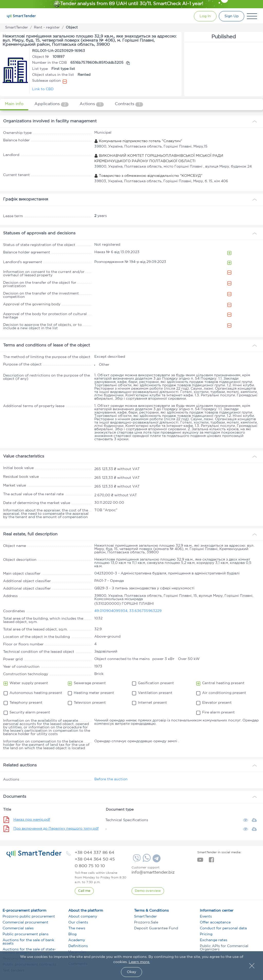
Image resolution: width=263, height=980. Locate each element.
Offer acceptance (215, 922)
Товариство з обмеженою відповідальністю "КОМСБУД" (148, 176)
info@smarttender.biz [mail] (153, 872)
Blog (72, 934)
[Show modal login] (204, 16)
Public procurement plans (26, 934)
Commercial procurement (25, 922)
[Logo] (21, 16)
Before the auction (111, 779)
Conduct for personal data (223, 928)
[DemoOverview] (148, 891)
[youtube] (200, 861)
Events (206, 917)
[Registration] (231, 16)
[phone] (95, 853)
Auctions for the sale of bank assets (28, 942)
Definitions (78, 946)
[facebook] (211, 861)
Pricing (206, 934)
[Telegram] (156, 860)
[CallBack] (84, 891)
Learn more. (139, 962)
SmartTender (145, 917)
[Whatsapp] (146, 861)
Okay (131, 972)
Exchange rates (214, 940)
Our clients (78, 922)
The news (77, 928)
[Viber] (136, 860)
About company (83, 917)
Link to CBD (43, 89)
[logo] (34, 854)
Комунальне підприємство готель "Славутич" (138, 141)
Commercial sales (18, 928)
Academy (77, 940)
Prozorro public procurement (29, 917)
